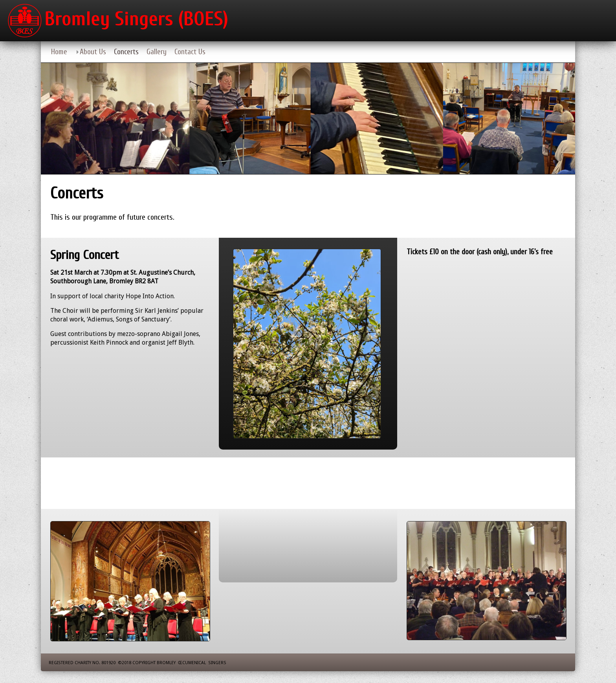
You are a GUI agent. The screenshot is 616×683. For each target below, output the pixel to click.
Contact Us (190, 52)
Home (59, 52)
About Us (93, 52)
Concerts (126, 52)
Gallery (157, 52)
